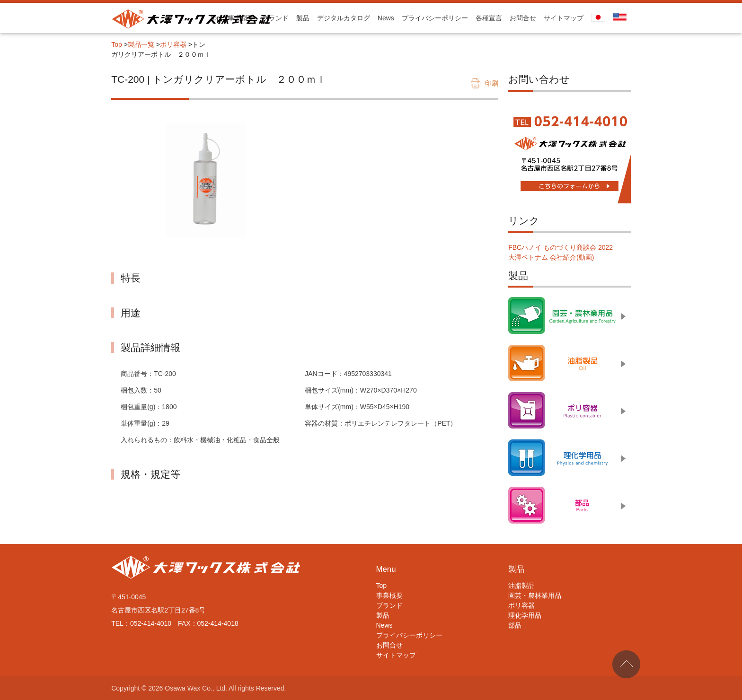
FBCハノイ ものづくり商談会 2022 (561, 247)
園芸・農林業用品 (535, 595)
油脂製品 (521, 586)
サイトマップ (564, 18)
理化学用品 (525, 615)
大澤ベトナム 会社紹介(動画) (551, 257)
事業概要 (389, 595)
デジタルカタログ (344, 18)
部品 (515, 625)
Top (117, 44)
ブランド (275, 18)
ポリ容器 (173, 44)
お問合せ (523, 18)
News (386, 18)
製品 (303, 18)
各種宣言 (489, 18)
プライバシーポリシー (435, 18)
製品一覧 (141, 44)
